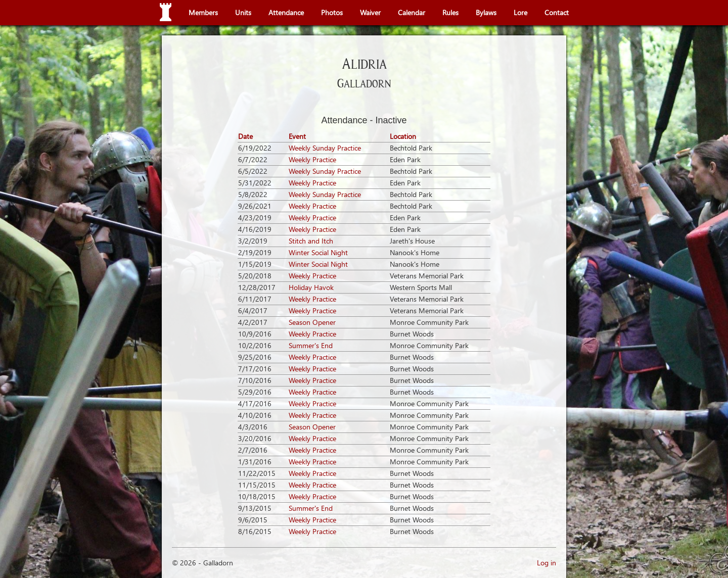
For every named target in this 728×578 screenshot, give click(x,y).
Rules (450, 12)
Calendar (412, 12)
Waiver (370, 12)
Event (297, 136)
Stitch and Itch (311, 241)
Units (243, 12)
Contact (557, 12)
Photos (332, 12)
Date (245, 136)
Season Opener (312, 322)
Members (203, 12)
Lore (520, 12)
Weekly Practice (312, 159)
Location (403, 136)
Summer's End (311, 345)
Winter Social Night (318, 252)
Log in (547, 563)
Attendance (286, 12)
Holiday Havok (311, 287)
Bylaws (486, 12)
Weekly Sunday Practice (325, 148)
